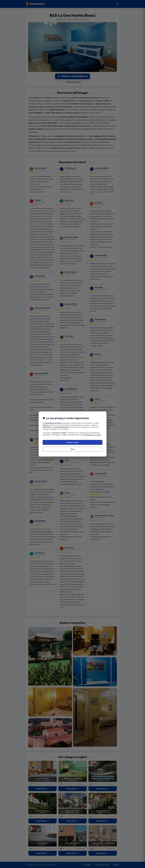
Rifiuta (72, 449)
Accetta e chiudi (72, 442)
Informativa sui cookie (93, 435)
